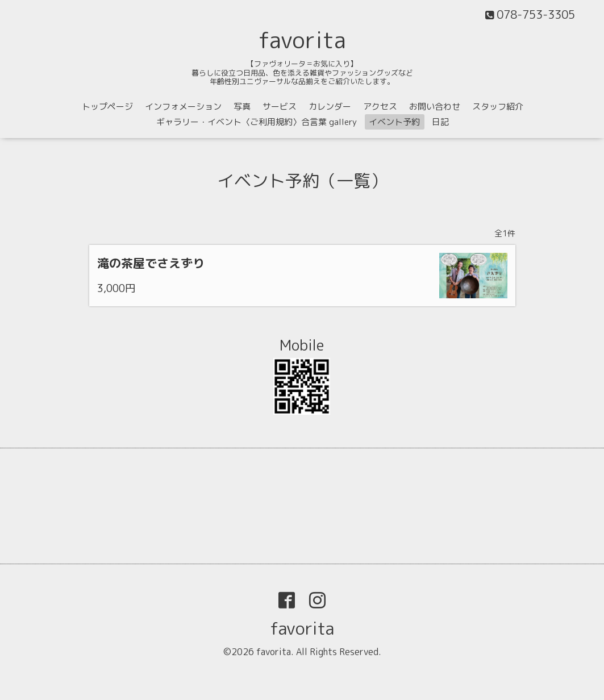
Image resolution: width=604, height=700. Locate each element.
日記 (440, 122)
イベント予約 (394, 122)
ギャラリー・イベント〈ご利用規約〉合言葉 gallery (257, 122)
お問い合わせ (435, 107)
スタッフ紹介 (498, 107)
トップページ (107, 107)
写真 (242, 107)
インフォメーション (183, 107)
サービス (280, 107)
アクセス (380, 107)
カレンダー (330, 107)
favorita (302, 40)
